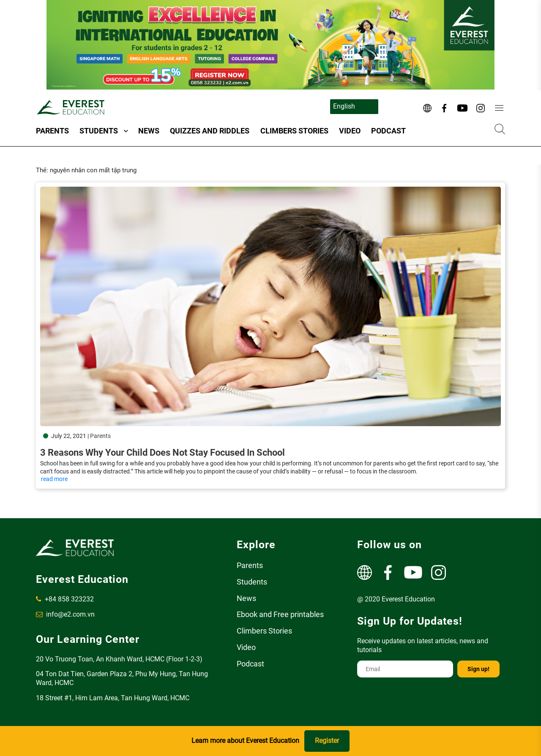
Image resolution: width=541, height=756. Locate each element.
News (149, 131)
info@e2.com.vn (65, 614)
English (344, 106)
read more (54, 479)
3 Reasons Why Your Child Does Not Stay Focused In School (163, 453)
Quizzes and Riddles (210, 131)
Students (99, 131)
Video (350, 131)
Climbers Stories (294, 131)
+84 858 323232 (65, 599)
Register (327, 741)
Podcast (388, 131)
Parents (52, 131)
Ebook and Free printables (280, 614)
